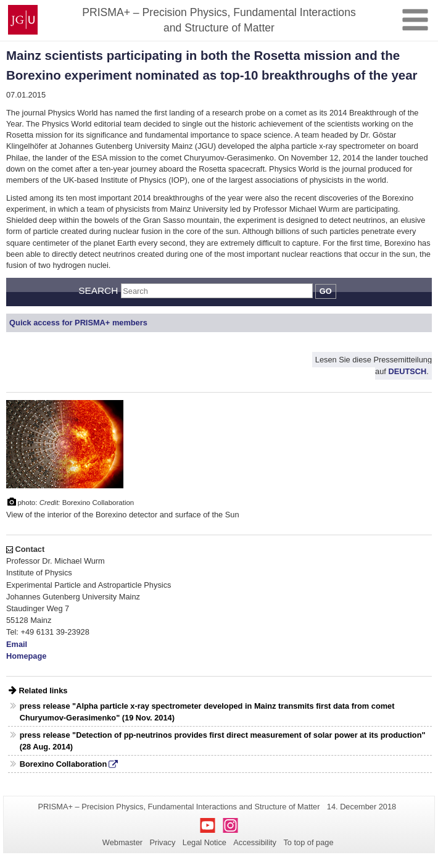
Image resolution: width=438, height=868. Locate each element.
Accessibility (255, 842)
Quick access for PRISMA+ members (78, 323)
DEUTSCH (407, 372)
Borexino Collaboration (63, 764)
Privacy (162, 842)
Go (326, 291)
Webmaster (122, 842)
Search (98, 290)
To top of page (308, 842)
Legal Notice (205, 842)
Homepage (26, 656)
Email (17, 644)
